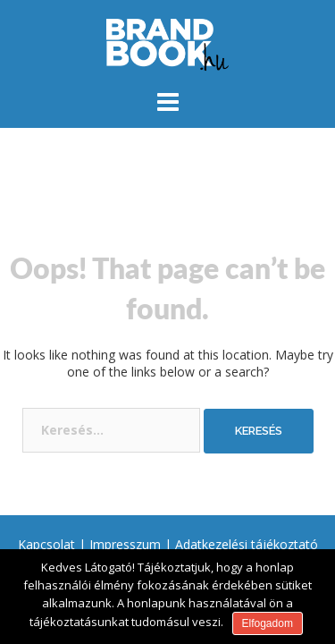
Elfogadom (268, 623)
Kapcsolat (46, 544)
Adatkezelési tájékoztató (247, 544)
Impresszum (125, 544)
